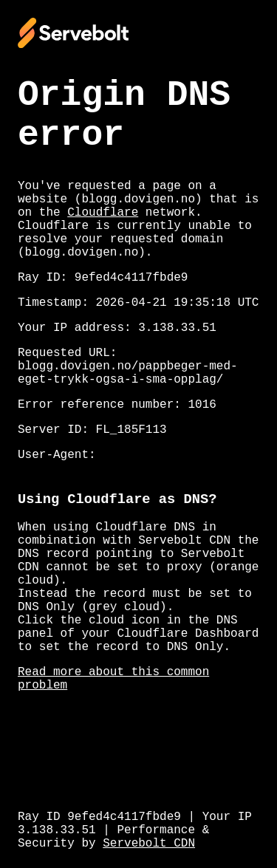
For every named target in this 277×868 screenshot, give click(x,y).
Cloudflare (103, 213)
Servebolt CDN (149, 844)
